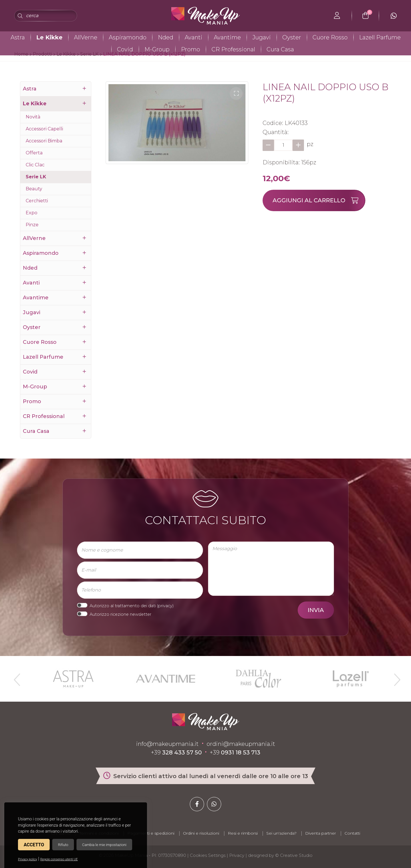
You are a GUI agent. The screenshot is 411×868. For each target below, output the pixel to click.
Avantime (227, 37)
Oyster (292, 37)
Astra (18, 37)
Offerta (34, 153)
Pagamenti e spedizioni (151, 833)
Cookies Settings (208, 855)
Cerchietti (37, 201)
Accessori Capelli (44, 129)
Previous (16, 677)
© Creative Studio (294, 855)
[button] (236, 93)
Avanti (194, 37)
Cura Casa (280, 49)
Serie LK (36, 177)
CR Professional (233, 49)
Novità (33, 117)
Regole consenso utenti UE (59, 859)
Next (395, 677)
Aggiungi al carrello (319, 200)
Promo (191, 49)
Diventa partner (321, 833)
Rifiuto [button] (63, 845)
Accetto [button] (34, 845)
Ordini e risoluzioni (201, 833)
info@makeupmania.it (167, 744)
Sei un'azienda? (281, 833)
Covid (125, 49)
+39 (176, 752)
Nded (166, 37)
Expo (32, 213)
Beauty (34, 189)
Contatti (352, 833)
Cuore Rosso (330, 37)
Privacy (237, 855)
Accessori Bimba (44, 141)
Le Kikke (49, 37)
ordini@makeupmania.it (241, 744)
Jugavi (262, 37)
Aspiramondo (128, 37)
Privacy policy (28, 859)
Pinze (32, 225)
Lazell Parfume (380, 37)
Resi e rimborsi (243, 833)
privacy (165, 606)
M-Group (157, 49)
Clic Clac (35, 165)
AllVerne (86, 37)
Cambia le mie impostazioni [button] (104, 845)
